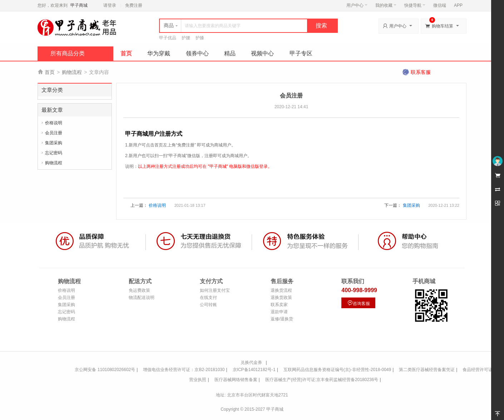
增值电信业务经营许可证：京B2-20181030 (184, 370)
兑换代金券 (251, 362)
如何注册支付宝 (215, 290)
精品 (230, 53)
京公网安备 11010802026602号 (105, 370)
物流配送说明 (142, 297)
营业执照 (198, 380)
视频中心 (262, 53)
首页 (126, 53)
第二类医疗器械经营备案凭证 (427, 370)
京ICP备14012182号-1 (254, 370)
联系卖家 (279, 305)
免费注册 (134, 5)
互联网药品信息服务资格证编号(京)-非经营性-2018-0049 (337, 370)
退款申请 (279, 312)
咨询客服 (359, 303)
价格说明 (54, 123)
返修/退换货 (282, 319)
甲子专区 (301, 53)
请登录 (110, 5)
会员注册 (54, 133)
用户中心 (357, 5)
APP (458, 5)
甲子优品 (168, 38)
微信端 (440, 5)
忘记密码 (54, 153)
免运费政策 (139, 290)
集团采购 (54, 143)
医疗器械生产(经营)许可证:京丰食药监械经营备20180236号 (322, 380)
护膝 (200, 38)
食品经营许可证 (478, 370)
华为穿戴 (159, 53)
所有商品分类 (68, 53)
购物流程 (72, 72)
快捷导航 (415, 5)
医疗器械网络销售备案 (236, 380)
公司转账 (208, 305)
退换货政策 (281, 297)
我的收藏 (386, 5)
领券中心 (197, 53)
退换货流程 (281, 290)
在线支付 (208, 297)
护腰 (186, 38)
